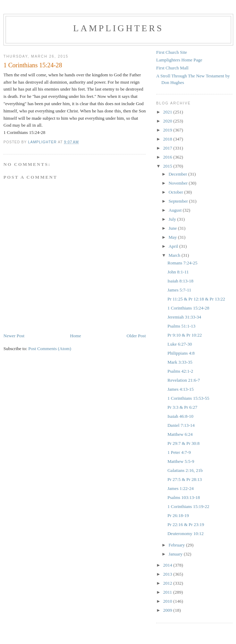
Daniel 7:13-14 (181, 425)
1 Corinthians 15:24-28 (188, 308)
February (177, 545)
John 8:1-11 (178, 272)
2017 (168, 148)
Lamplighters (118, 28)
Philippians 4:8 (181, 353)
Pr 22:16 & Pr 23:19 (186, 524)
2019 (168, 130)
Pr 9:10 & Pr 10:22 (184, 335)
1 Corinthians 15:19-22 (188, 506)
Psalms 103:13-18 (184, 497)
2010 (168, 601)
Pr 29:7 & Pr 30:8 (183, 443)
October (176, 192)
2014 (168, 565)
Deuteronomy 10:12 (185, 533)
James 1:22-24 (180, 488)
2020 (168, 121)
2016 (168, 157)
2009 (168, 610)
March (175, 255)
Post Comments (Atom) (50, 349)
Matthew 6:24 (180, 434)
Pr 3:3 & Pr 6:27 (182, 407)
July (173, 219)
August (176, 210)
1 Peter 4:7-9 (179, 452)
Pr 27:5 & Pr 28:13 (184, 479)
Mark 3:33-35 (180, 362)
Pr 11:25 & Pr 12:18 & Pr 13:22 (196, 299)
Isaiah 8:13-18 (180, 281)
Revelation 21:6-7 (184, 380)
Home (76, 336)
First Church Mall (172, 68)
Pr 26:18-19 (178, 515)
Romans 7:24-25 (182, 263)
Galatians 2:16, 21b (185, 470)
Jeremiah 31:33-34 (184, 317)
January (176, 554)
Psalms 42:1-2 (180, 371)
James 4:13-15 (180, 389)
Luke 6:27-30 (179, 344)
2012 (168, 583)
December (179, 174)
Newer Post (14, 336)
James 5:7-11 (179, 290)
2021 (168, 112)
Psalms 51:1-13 (181, 326)
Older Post (136, 336)
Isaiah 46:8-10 (180, 416)
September (179, 201)
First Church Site (172, 52)
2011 (168, 592)
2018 (168, 139)
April (174, 246)
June (173, 228)
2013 (168, 574)
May (173, 237)
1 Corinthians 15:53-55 (188, 398)
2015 (168, 166)
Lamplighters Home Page (179, 60)
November (179, 183)
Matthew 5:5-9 (181, 461)
